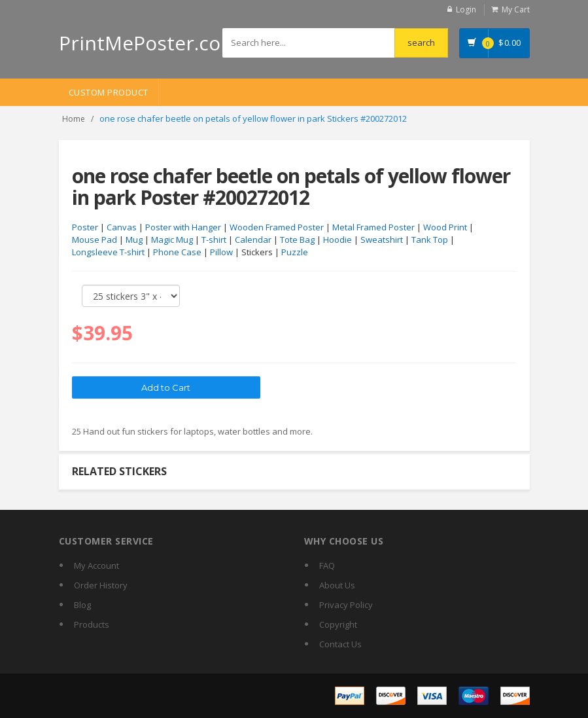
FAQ (327, 565)
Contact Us (340, 644)
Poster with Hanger (183, 227)
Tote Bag (297, 240)
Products (92, 624)
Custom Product (109, 92)
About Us (337, 585)
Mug (134, 240)
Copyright (338, 624)
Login (466, 9)
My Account (96, 565)
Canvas (122, 227)
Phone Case (177, 252)
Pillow (221, 252)
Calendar (253, 240)
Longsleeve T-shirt (108, 252)
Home (74, 119)
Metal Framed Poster (373, 227)
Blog (82, 605)
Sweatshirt (382, 240)
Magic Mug (172, 240)
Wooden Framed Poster (277, 227)
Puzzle (295, 252)
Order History (101, 585)
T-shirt (214, 240)
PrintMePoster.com (149, 43)
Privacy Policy (346, 605)
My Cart (516, 9)
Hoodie (337, 240)
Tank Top (430, 240)
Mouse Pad (95, 240)
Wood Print (445, 227)
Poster (85, 227)
